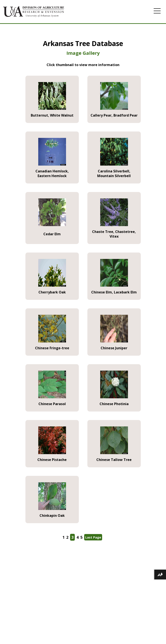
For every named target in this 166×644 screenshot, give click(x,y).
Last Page (93, 537)
